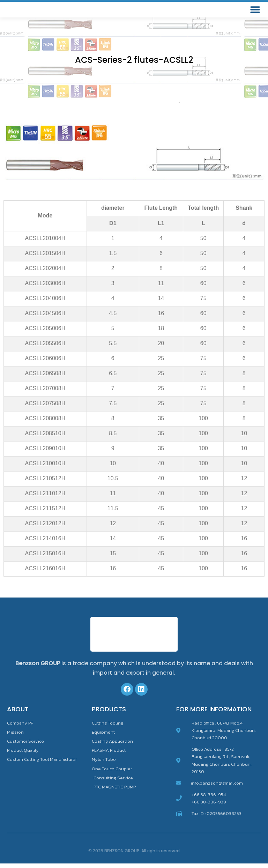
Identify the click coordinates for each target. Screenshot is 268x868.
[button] (255, 12)
